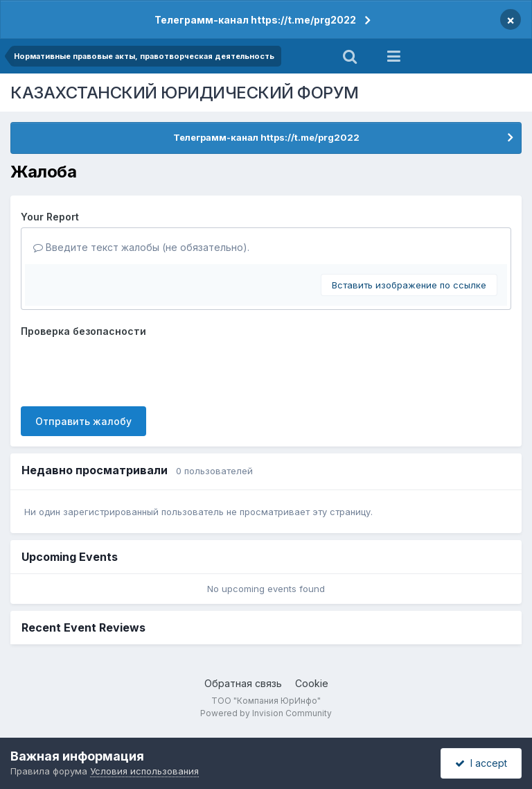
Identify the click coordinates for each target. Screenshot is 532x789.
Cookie (312, 683)
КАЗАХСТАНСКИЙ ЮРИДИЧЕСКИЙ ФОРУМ (185, 93)
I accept (481, 763)
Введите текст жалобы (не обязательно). (141, 247)
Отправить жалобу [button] (83, 421)
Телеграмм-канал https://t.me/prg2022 (255, 20)
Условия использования (144, 771)
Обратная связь (243, 683)
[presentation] (126, 369)
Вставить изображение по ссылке (409, 285)
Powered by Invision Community (266, 713)
